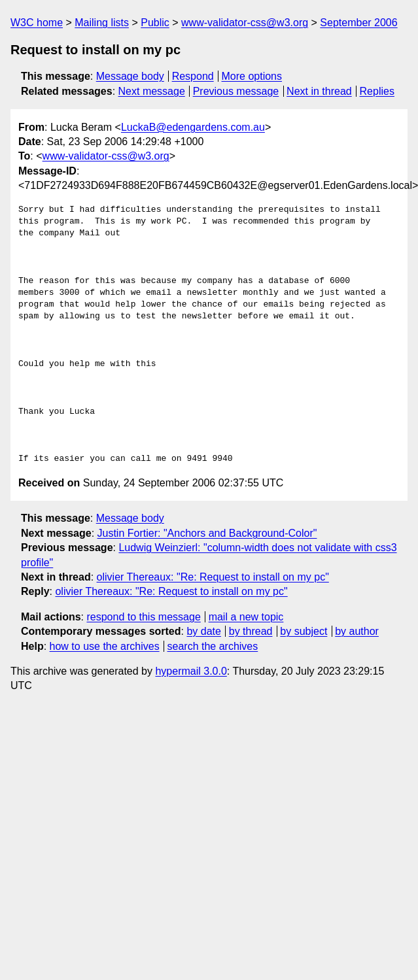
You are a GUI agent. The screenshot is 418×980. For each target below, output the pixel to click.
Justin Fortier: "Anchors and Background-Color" (207, 533)
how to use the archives (105, 646)
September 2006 (358, 23)
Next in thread (319, 91)
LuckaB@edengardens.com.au (193, 127)
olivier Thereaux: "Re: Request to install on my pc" (213, 577)
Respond (193, 76)
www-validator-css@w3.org (245, 23)
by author (357, 631)
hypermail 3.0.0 (191, 671)
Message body (130, 76)
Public (155, 23)
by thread (251, 631)
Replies (377, 91)
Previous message (236, 91)
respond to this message (143, 617)
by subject (304, 631)
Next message (152, 91)
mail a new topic (246, 617)
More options (252, 76)
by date (203, 631)
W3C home (37, 23)
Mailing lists (102, 23)
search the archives (213, 646)
